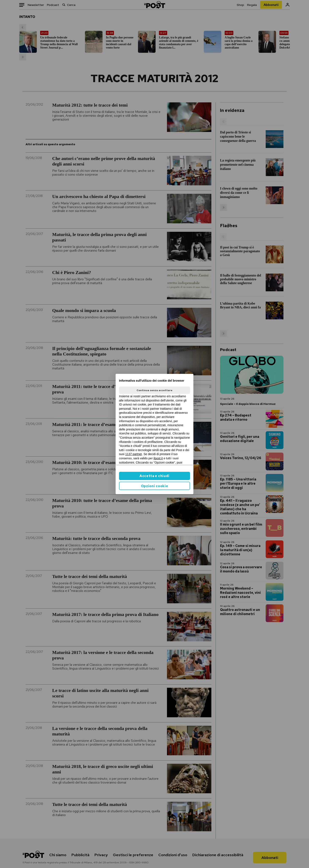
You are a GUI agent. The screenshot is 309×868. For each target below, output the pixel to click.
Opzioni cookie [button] (155, 486)
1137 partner (134, 454)
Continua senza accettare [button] (154, 390)
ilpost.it (158, 458)
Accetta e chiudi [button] (154, 476)
